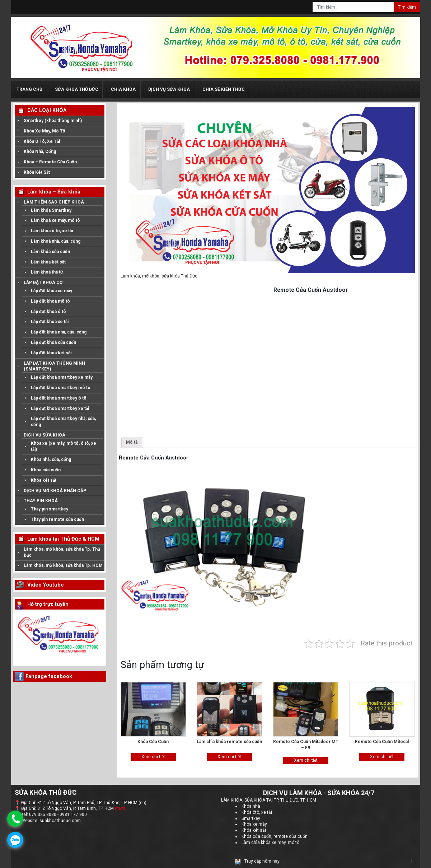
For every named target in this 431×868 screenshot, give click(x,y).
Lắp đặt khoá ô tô (48, 312)
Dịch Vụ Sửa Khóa (169, 89)
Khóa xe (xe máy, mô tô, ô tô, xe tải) (64, 446)
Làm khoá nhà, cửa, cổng (56, 241)
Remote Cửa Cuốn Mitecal (382, 742)
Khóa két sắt (44, 480)
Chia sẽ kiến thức (224, 89)
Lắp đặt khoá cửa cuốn (53, 342)
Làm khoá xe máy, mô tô (55, 220)
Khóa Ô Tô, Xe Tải (42, 141)
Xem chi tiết (153, 757)
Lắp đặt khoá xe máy (51, 291)
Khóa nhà (251, 805)
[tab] (132, 442)
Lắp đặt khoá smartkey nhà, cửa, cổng (63, 422)
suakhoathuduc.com (60, 820)
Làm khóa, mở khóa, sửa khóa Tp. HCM (63, 565)
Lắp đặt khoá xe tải (50, 322)
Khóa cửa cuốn (46, 470)
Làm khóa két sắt (48, 262)
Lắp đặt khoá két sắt (51, 353)
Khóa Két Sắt (37, 172)
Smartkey (251, 817)
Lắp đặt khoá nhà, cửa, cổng (59, 332)
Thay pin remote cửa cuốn (57, 519)
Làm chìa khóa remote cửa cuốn (229, 742)
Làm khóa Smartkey (51, 210)
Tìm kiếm (407, 7)
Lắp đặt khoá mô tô (50, 301)
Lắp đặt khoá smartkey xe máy (62, 377)
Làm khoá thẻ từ (47, 272)
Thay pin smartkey (50, 509)
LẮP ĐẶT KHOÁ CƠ (43, 283)
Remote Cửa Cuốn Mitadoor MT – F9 (306, 744)
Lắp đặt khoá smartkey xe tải (60, 409)
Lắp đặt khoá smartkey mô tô (61, 388)
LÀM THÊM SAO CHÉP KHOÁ (54, 202)
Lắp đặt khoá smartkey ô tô (59, 398)
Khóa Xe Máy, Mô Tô (44, 131)
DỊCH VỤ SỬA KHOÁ (44, 435)
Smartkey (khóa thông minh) (53, 121)
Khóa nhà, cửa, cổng (51, 459)
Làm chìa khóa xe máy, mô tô (270, 841)
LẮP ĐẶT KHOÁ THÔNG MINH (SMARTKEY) (54, 366)
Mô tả (132, 442)
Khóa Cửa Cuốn (153, 742)
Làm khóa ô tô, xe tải (52, 231)
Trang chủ (29, 89)
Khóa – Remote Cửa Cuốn (50, 162)
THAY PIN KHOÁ (41, 501)
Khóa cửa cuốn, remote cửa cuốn (275, 835)
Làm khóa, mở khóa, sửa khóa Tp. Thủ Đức (62, 552)
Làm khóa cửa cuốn (50, 252)
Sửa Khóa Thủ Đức (77, 89)
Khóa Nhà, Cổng (40, 151)
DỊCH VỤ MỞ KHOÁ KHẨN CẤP (55, 491)
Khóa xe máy (254, 823)
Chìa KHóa (123, 89)
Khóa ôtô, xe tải (257, 811)
